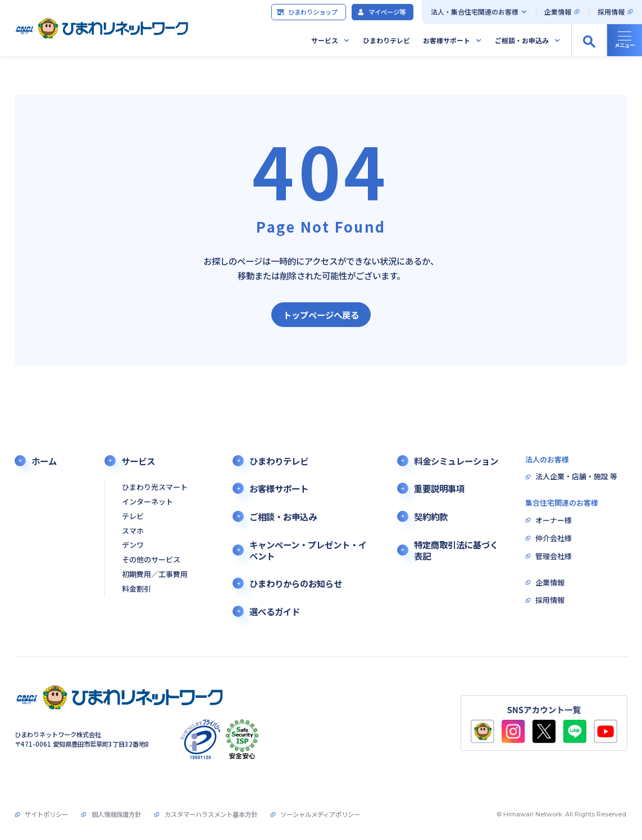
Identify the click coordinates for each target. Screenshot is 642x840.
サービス (325, 40)
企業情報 (558, 12)
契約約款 (431, 516)
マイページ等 (381, 12)
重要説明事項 (439, 488)
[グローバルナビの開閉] (624, 40)
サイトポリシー (46, 814)
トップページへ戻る (321, 315)
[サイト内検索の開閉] (589, 40)
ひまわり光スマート (155, 487)
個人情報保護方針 (116, 814)
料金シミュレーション (456, 461)
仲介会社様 (554, 539)
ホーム (44, 461)
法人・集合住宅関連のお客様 (475, 12)
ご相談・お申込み (522, 40)
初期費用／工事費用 (155, 575)
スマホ (133, 531)
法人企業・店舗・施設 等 (576, 477)
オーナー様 (554, 521)
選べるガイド (275, 611)
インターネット (147, 502)
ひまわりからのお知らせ (296, 583)
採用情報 (611, 12)
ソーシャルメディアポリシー (320, 814)
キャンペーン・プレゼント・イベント (308, 550)
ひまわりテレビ (386, 40)
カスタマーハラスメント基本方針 (211, 814)
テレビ (133, 517)
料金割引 (136, 589)
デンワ (133, 545)
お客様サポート (447, 40)
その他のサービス (151, 560)
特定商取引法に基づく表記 (456, 550)
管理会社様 (554, 557)
